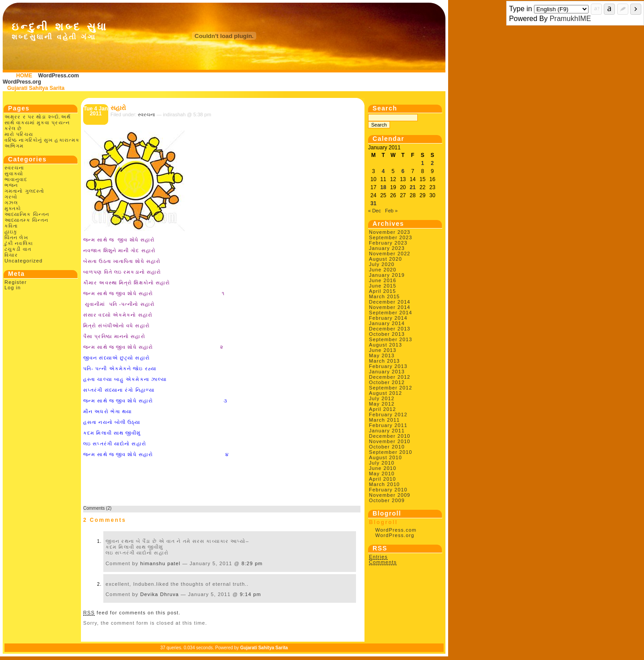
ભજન (11, 185)
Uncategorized (23, 261)
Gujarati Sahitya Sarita (36, 88)
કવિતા (11, 226)
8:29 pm (252, 563)
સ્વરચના (15, 168)
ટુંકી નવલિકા (19, 243)
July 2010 (382, 463)
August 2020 (386, 259)
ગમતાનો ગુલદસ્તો (24, 191)
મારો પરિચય (19, 134)
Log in (13, 288)
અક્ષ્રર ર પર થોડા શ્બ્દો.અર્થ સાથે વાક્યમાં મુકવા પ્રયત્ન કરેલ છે (38, 123)
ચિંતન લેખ (16, 237)
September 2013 (391, 339)
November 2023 (390, 232)
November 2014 (390, 307)
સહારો (118, 108)
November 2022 (390, 254)
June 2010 (383, 468)
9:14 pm (250, 594)
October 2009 (387, 500)
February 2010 (388, 490)
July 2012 (382, 398)
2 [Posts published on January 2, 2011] (432, 163)
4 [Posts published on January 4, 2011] (383, 171)
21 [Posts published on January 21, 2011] (413, 187)
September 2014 (391, 313)
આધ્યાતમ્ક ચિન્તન (26, 220)
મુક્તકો (13, 208)
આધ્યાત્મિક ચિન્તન (27, 214)
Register (16, 282)
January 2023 (387, 248)
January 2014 (387, 323)
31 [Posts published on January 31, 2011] (373, 203)
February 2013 (388, 366)
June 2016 (383, 280)
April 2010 (383, 479)
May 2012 (382, 404)
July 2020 (382, 264)
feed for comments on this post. (132, 613)
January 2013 (387, 372)
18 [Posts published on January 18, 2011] (383, 187)
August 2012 (386, 393)
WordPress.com (58, 76)
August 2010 (386, 457)
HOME (24, 76)
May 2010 (382, 474)
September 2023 (391, 237)
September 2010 (391, 452)
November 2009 (390, 495)
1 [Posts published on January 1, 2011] (422, 163)
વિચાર (11, 255)
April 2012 (383, 409)
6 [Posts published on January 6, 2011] (403, 171)
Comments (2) (97, 508)
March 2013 (384, 361)
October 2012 (387, 382)
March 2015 (384, 296)
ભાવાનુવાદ (16, 179)
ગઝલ (11, 203)
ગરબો (11, 197)
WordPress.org (22, 82)
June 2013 (383, 350)
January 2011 (387, 431)
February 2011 (388, 425)
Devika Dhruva (160, 594)
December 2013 (390, 329)
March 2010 (384, 484)
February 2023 (388, 243)
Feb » (391, 211)
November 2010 (390, 441)
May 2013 (382, 355)
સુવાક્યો (14, 173)
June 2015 (383, 286)
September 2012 (391, 388)
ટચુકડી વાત (18, 249)
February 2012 (388, 415)
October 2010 (387, 447)
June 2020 (383, 270)
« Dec (375, 211)
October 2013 (387, 334)
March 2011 (384, 420)
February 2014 (388, 318)
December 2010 (390, 436)
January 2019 (387, 275)
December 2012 (390, 377)
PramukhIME (570, 19)
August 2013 (386, 345)
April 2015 (383, 291)
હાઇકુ (11, 232)
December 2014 (390, 302)
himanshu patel (161, 563)
